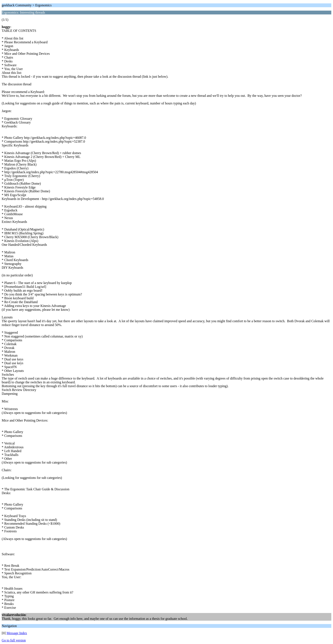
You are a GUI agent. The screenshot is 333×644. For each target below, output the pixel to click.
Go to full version (14, 640)
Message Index (17, 633)
